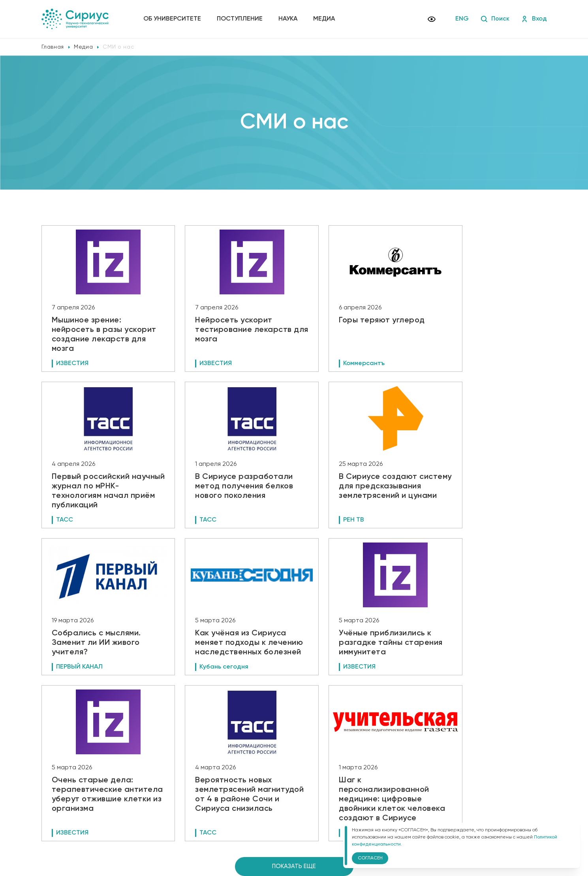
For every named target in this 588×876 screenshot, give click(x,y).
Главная (53, 47)
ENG (462, 19)
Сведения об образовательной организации (202, 805)
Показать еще (294, 748)
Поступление (240, 19)
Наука (289, 19)
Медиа (325, 19)
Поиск (495, 19)
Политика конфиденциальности (186, 816)
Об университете (173, 19)
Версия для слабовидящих (187, 829)
